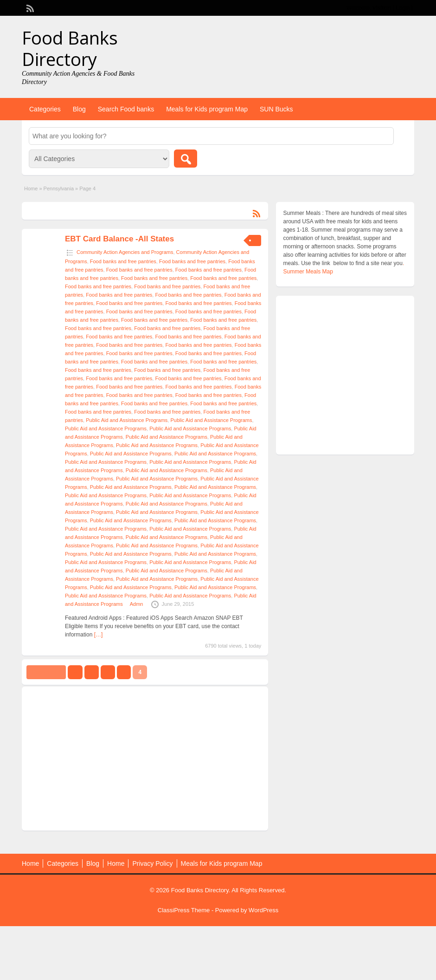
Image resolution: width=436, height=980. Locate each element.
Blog (79, 109)
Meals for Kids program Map (207, 109)
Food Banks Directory (70, 48)
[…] (99, 635)
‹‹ (75, 672)
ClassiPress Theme (184, 910)
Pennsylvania (59, 188)
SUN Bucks (276, 109)
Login (403, 8)
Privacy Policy (152, 863)
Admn (137, 604)
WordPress (263, 910)
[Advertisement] (138, 759)
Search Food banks (126, 109)
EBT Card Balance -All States (119, 239)
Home (31, 188)
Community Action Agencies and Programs (125, 252)
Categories (45, 109)
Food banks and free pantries (123, 261)
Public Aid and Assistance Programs (127, 420)
